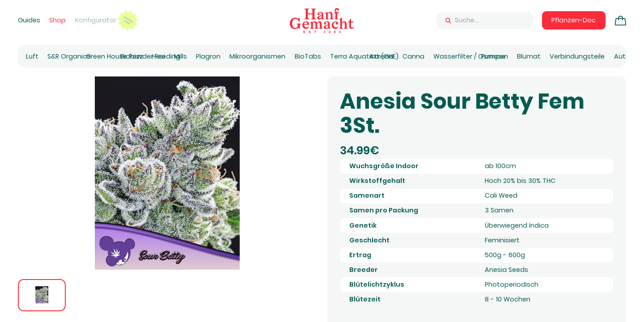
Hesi (159, 56)
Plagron (208, 56)
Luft (32, 56)
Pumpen (495, 56)
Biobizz (132, 56)
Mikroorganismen (257, 56)
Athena (381, 56)
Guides (29, 20)
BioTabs (308, 56)
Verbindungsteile (577, 56)
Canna (413, 56)
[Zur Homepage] (322, 21)
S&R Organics (69, 56)
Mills (180, 56)
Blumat (529, 56)
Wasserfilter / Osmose (470, 56)
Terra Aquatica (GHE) (364, 56)
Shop (57, 20)
